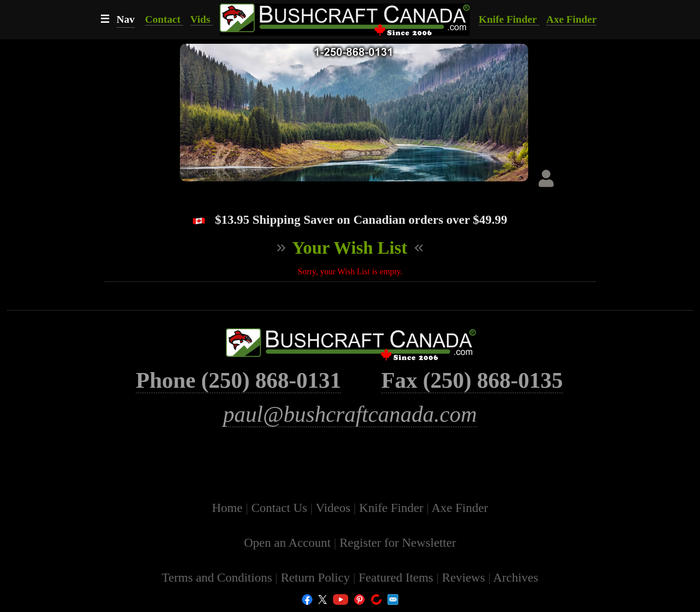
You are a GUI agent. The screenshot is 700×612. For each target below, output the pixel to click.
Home (229, 508)
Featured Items (397, 577)
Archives (516, 577)
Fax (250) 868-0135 (472, 380)
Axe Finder (571, 19)
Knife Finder (509, 19)
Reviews (465, 577)
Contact (164, 19)
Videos (335, 508)
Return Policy (317, 577)
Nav (126, 19)
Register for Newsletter (398, 543)
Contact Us (281, 508)
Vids (202, 19)
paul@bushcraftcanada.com (350, 414)
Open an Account (287, 543)
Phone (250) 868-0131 (238, 380)
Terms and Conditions (218, 577)
